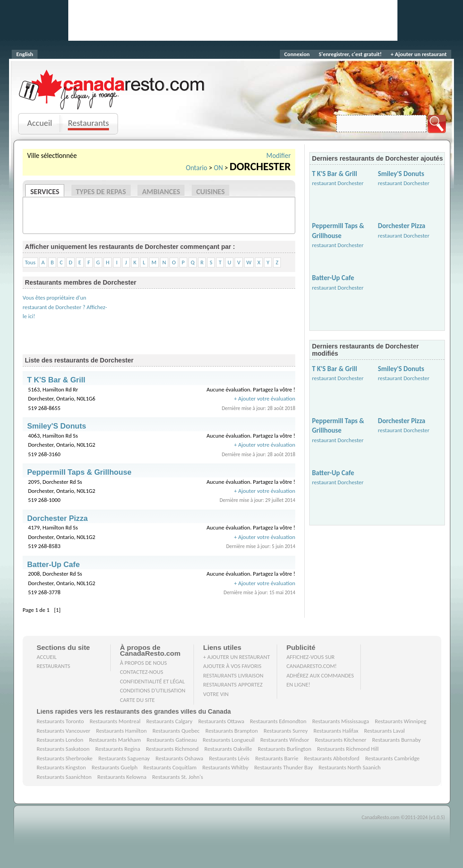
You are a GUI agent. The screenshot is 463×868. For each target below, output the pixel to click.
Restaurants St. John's (178, 777)
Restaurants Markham (115, 740)
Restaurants (88, 123)
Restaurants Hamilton (122, 731)
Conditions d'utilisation (153, 690)
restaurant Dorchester (338, 183)
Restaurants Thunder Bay (283, 767)
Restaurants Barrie (276, 758)
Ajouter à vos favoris (232, 666)
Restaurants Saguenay (124, 758)
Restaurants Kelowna (122, 777)
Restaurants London (60, 740)
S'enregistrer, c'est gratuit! (350, 54)
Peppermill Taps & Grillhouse (79, 472)
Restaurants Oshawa (179, 758)
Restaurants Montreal (115, 721)
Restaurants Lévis (229, 758)
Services (45, 191)
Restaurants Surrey (286, 731)
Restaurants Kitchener (340, 740)
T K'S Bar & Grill (335, 174)
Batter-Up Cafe (333, 278)
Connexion (297, 54)
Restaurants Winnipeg (401, 721)
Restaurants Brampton (231, 731)
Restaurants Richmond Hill (348, 749)
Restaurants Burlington (284, 749)
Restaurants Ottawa (221, 721)
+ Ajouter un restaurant (419, 54)
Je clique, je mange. (113, 101)
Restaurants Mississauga (341, 721)
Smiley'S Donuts (401, 174)
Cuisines (210, 191)
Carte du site (137, 700)
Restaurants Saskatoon (63, 749)
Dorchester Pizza (402, 226)
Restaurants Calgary (169, 721)
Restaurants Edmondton (278, 721)
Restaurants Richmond (172, 749)
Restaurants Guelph (115, 767)
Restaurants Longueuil (229, 740)
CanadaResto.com (113, 79)
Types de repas (101, 191)
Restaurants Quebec (176, 731)
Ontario (196, 168)
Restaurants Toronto (60, 721)
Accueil (40, 123)
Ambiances (161, 191)
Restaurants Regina (118, 749)
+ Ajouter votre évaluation (265, 398)
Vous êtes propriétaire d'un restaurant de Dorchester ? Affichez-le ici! (65, 307)
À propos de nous (143, 663)
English (25, 54)
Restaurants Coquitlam (170, 767)
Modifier (279, 155)
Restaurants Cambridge (392, 758)
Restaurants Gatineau (172, 740)
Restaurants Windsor (285, 740)
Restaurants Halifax (336, 731)
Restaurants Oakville (228, 749)
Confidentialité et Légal (152, 681)
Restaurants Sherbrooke (65, 758)
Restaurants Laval (384, 731)
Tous (30, 262)
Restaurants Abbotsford (332, 758)
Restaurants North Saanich (349, 767)
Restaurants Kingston (61, 767)
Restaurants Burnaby (397, 740)
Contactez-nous (142, 672)
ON (218, 168)
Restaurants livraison (233, 675)
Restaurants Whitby (225, 767)
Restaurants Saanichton (64, 777)
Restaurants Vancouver (64, 731)
